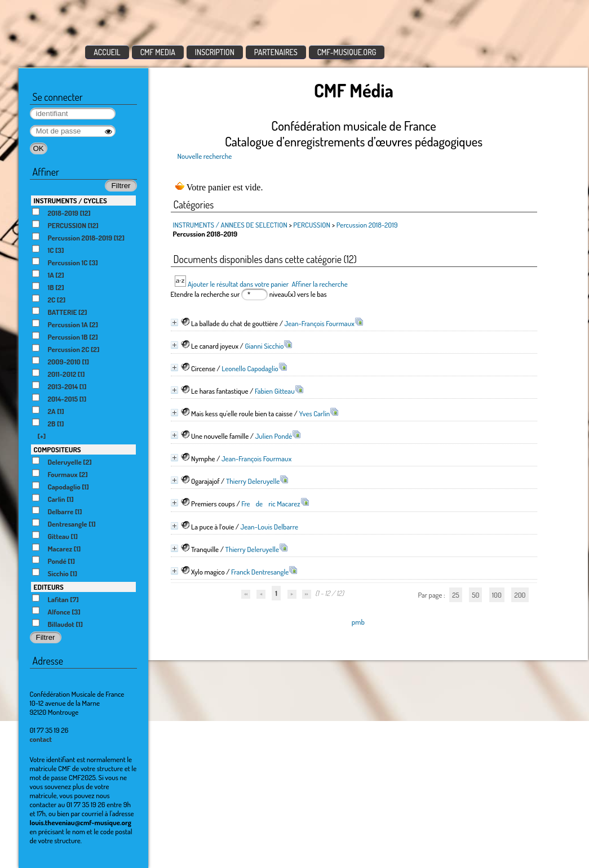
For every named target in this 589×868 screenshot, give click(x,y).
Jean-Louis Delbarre (269, 527)
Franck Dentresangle (260, 572)
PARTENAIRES (276, 52)
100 (497, 595)
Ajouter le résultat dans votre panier (238, 284)
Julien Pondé (274, 436)
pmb (358, 622)
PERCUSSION (312, 225)
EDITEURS (49, 587)
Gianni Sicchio (264, 346)
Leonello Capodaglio (250, 368)
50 (475, 595)
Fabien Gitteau (275, 391)
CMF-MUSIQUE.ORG (347, 52)
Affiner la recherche (319, 284)
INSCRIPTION (215, 52)
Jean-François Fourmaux (320, 323)
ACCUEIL (107, 52)
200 (520, 595)
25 (455, 595)
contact (41, 739)
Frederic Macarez (271, 504)
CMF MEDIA (158, 52)
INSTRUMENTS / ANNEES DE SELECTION (230, 225)
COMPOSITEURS (57, 449)
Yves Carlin (314, 413)
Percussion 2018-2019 (367, 225)
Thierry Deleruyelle (253, 481)
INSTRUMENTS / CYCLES (70, 201)
